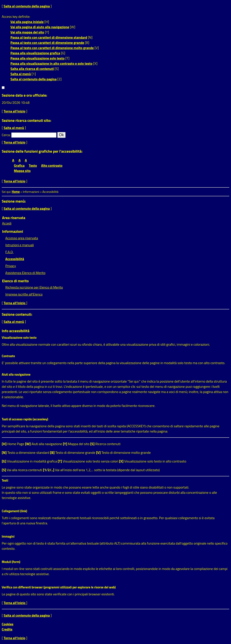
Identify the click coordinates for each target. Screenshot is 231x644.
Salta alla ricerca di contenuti (32, 69)
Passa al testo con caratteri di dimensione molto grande (52, 48)
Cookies (8, 624)
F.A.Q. (9, 252)
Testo (33, 165)
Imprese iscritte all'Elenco (24, 294)
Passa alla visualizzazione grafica (35, 53)
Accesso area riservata (22, 238)
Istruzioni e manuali (20, 245)
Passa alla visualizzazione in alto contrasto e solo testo (51, 63)
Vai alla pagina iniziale (27, 22)
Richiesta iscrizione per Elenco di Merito (34, 287)
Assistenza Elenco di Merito (26, 273)
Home (16, 192)
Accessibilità (15, 259)
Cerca (6, 135)
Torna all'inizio (15, 111)
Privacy (11, 266)
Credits (7, 629)
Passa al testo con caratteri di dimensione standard (49, 37)
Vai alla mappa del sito (27, 32)
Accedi (7, 223)
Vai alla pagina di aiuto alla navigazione (40, 27)
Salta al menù (21, 74)
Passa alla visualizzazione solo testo (37, 58)
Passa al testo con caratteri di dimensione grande (47, 43)
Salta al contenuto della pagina (27, 6)
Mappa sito (22, 171)
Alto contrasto (52, 165)
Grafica (19, 165)
